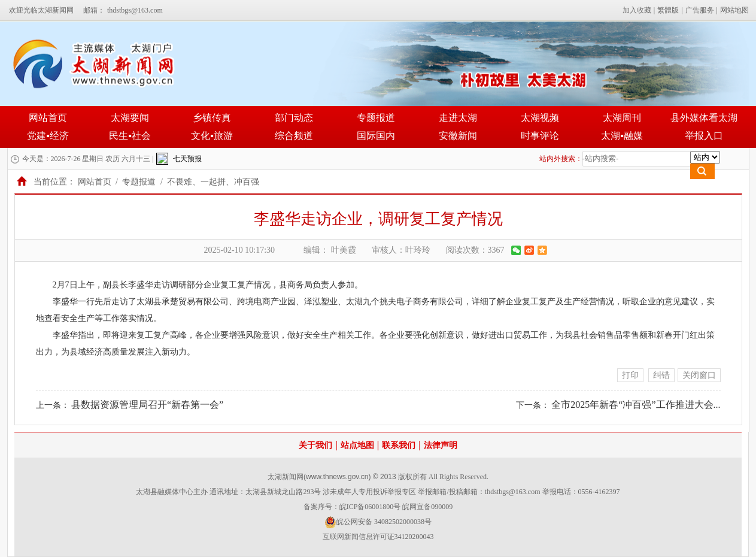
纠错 (661, 375)
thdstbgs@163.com (135, 10)
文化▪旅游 (212, 136)
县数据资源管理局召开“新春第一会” (147, 405)
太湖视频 (540, 118)
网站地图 (734, 10)
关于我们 (315, 445)
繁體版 (668, 10)
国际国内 (376, 136)
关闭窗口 (699, 375)
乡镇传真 (212, 118)
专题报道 (376, 118)
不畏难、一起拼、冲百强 (213, 182)
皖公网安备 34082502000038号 (378, 522)
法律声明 (441, 445)
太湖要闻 (130, 118)
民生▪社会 (130, 136)
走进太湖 (458, 118)
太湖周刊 (622, 118)
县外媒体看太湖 (704, 118)
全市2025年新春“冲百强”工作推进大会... (636, 405)
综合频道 (294, 136)
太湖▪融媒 (622, 136)
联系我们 (399, 445)
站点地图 (357, 445)
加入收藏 (637, 10)
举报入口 (704, 136)
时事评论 (540, 136)
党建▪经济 (48, 136)
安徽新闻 (458, 136)
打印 (630, 375)
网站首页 (48, 118)
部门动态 (294, 118)
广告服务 (700, 10)
